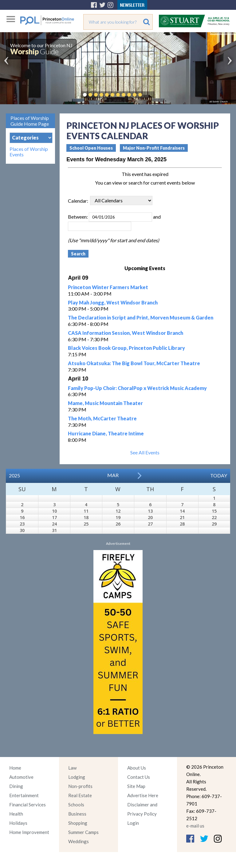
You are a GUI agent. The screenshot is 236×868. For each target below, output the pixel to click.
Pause (149, 95)
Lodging (77, 777)
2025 (14, 475)
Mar (113, 475)
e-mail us (195, 826)
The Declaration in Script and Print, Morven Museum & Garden (141, 317)
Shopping (78, 823)
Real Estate (80, 795)
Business (77, 814)
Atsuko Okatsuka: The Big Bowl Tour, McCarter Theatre (134, 363)
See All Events (145, 452)
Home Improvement (29, 832)
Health (16, 814)
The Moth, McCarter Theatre (102, 418)
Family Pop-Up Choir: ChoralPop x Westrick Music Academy (137, 388)
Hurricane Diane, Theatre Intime (106, 433)
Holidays (18, 823)
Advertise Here (143, 795)
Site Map (136, 786)
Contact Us (139, 777)
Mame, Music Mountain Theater (105, 403)
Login (133, 823)
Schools (76, 805)
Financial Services (28, 805)
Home (15, 768)
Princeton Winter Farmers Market (108, 287)
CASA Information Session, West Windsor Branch (126, 333)
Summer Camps (83, 832)
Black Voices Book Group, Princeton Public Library (126, 348)
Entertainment (24, 795)
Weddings (79, 841)
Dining (16, 786)
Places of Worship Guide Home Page (30, 121)
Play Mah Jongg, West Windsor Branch (113, 302)
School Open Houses (91, 148)
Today (219, 475)
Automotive (21, 777)
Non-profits (80, 786)
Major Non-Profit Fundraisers (154, 148)
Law (72, 768)
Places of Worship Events (29, 152)
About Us (137, 768)
